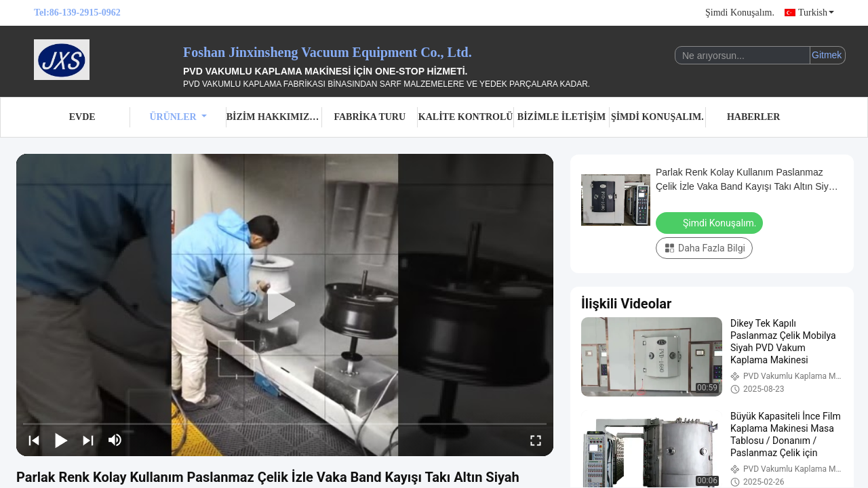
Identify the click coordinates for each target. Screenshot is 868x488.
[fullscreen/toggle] (536, 440)
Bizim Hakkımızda (274, 117)
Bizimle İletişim (561, 117)
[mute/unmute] (115, 440)
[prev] (34, 440)
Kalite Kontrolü (466, 117)
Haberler (754, 117)
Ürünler (178, 117)
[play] (285, 305)
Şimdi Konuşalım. (740, 13)
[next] (88, 440)
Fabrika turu (370, 117)
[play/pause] (61, 440)
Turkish (816, 13)
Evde (82, 117)
